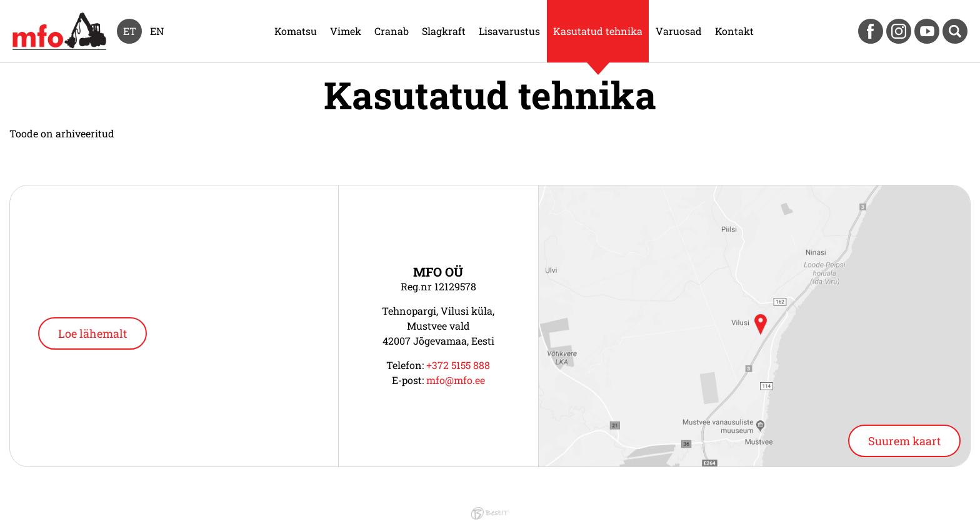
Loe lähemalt (92, 333)
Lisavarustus (509, 31)
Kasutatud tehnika (598, 31)
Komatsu (296, 31)
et (130, 31)
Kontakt (734, 31)
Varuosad (679, 31)
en (157, 31)
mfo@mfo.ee (456, 380)
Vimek (346, 31)
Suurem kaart (904, 441)
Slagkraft (444, 31)
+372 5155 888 (458, 365)
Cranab (392, 31)
